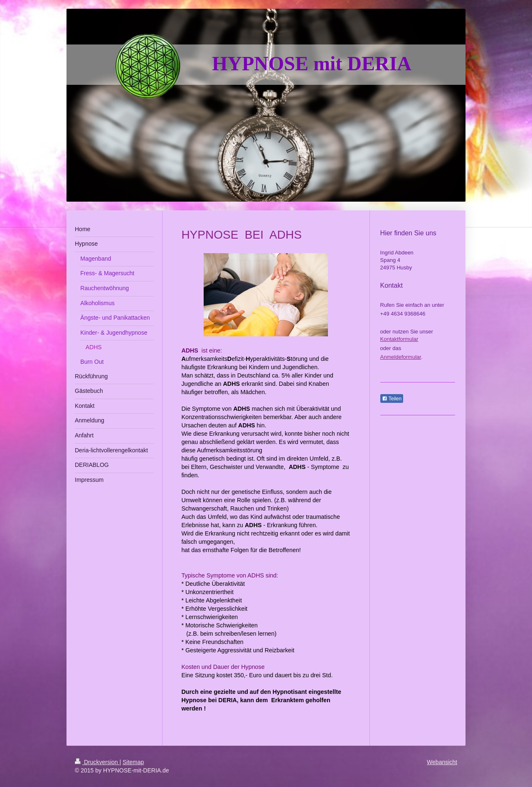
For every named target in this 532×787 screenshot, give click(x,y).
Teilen (392, 399)
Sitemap (133, 762)
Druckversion (97, 762)
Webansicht (442, 762)
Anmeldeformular (401, 357)
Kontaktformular (399, 339)
